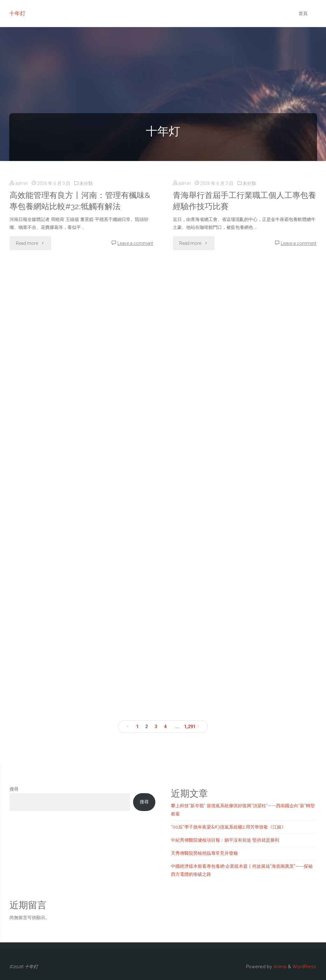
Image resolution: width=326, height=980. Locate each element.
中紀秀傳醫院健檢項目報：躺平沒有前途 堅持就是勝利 (225, 840)
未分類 (86, 183)
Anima (279, 967)
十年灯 (17, 13)
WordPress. (305, 967)
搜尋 (14, 789)
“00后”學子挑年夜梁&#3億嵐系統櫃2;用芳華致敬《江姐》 (228, 827)
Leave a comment (135, 243)
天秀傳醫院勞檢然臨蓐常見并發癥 (204, 853)
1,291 (189, 727)
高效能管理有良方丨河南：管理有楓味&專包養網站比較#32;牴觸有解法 (80, 201)
